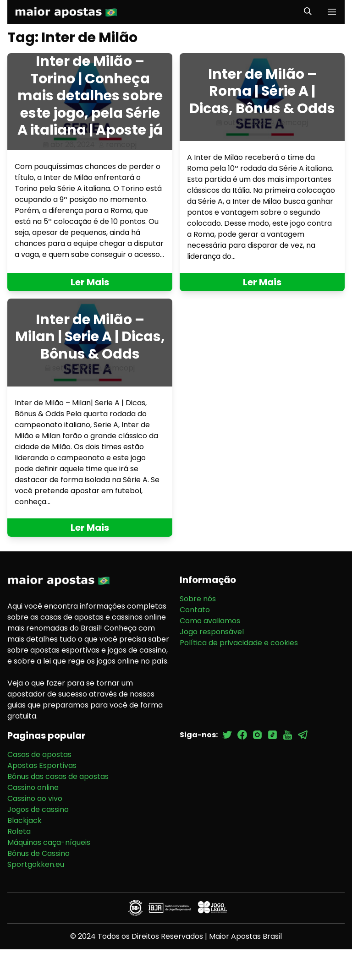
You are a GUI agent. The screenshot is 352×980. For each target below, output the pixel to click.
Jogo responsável (212, 632)
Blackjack (25, 820)
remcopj (121, 144)
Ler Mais (90, 282)
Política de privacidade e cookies (239, 643)
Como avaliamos (210, 621)
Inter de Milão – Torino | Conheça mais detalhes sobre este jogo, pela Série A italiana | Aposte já (90, 96)
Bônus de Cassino (38, 853)
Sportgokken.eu (36, 864)
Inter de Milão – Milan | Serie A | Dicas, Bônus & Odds (90, 337)
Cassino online (33, 787)
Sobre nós (198, 599)
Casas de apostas (39, 754)
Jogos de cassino (38, 809)
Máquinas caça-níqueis (49, 842)
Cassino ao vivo (35, 798)
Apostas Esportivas (42, 765)
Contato (195, 610)
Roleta (19, 831)
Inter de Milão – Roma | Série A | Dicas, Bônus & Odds (262, 91)
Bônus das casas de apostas (58, 776)
